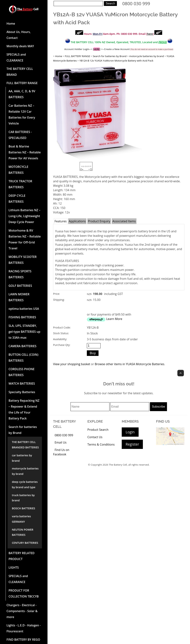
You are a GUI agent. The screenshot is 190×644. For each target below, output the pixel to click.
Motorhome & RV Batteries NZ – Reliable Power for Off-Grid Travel (25, 239)
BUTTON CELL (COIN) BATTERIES (23, 358)
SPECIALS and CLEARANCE (16, 57)
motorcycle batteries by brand (25, 471)
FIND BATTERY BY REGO (23, 640)
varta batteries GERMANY (21, 519)
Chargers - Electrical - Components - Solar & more (22, 611)
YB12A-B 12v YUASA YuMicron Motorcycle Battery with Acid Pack (116, 61)
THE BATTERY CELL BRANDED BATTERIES (25, 445)
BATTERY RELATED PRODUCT (22, 556)
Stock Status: (61, 333)
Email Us (60, 442)
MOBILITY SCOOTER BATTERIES (23, 260)
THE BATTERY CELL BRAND (20, 72)
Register (132, 444)
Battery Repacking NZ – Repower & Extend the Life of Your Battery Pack (24, 409)
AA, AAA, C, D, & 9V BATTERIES (22, 94)
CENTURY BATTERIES (25, 543)
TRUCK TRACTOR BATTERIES (20, 184)
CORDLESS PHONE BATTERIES (22, 372)
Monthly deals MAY (20, 46)
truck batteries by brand (23, 498)
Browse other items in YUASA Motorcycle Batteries (129, 364)
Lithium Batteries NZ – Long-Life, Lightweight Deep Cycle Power (24, 216)
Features (61, 221)
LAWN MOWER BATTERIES (19, 297)
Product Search (98, 430)
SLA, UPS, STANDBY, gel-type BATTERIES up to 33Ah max (24, 332)
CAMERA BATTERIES (22, 346)
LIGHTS (14, 567)
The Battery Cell (118, 465)
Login (130, 432)
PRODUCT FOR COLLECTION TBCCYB (24, 593)
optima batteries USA (24, 309)
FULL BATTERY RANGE (22, 83)
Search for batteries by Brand (23, 430)
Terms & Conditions (101, 444)
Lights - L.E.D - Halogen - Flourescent (24, 628)
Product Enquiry (99, 221)
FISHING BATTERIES (22, 317)
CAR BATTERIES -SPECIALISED (20, 135)
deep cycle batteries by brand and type (25, 484)
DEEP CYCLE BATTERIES (17, 199)
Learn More (114, 319)
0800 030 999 (136, 3)
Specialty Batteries (22, 392)
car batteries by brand (22, 458)
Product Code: (62, 327)
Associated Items (124, 221)
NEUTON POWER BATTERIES (23, 532)
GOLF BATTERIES (20, 286)
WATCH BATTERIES (22, 384)
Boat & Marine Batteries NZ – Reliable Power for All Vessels (25, 152)
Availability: (60, 339)
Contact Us (95, 437)
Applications (77, 221)
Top (181, 373)
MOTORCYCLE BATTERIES (18, 170)
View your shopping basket (72, 364)
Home (11, 24)
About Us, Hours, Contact (19, 35)
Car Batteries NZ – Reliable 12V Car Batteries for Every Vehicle (22, 114)
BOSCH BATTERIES (23, 508)
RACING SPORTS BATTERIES (20, 274)
